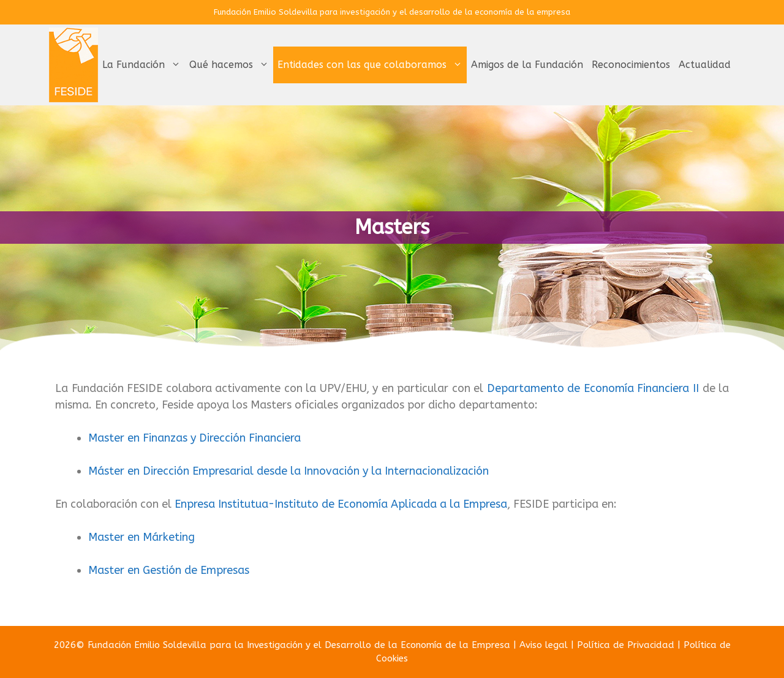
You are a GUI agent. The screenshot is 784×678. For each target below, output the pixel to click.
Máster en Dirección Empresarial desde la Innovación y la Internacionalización (288, 471)
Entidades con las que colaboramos (372, 65)
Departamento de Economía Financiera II (593, 388)
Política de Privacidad (626, 645)
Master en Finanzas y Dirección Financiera (194, 438)
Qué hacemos (231, 65)
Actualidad (705, 65)
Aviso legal (544, 645)
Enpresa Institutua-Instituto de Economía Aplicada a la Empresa (341, 504)
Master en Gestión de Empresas (169, 570)
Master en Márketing (141, 537)
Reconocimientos (631, 65)
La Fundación (144, 65)
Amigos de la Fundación (527, 65)
